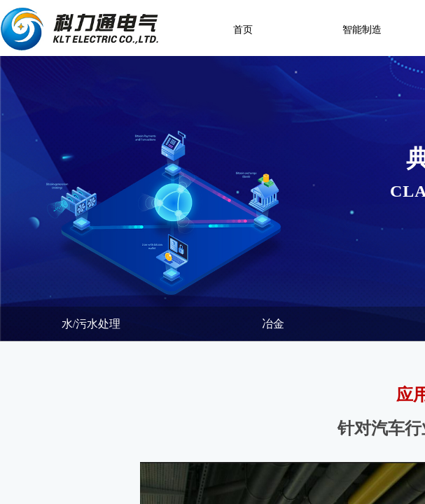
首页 (243, 30)
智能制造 (362, 30)
